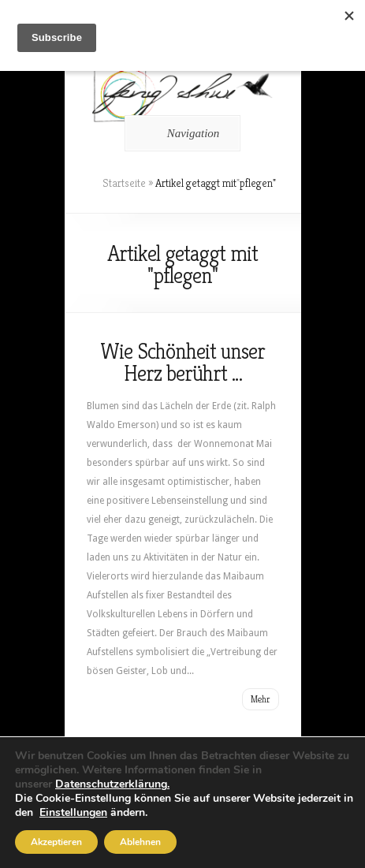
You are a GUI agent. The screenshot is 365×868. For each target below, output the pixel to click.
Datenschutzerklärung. (112, 784)
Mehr (261, 699)
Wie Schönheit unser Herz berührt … (182, 362)
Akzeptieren (56, 842)
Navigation (180, 133)
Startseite (124, 183)
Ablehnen (140, 842)
